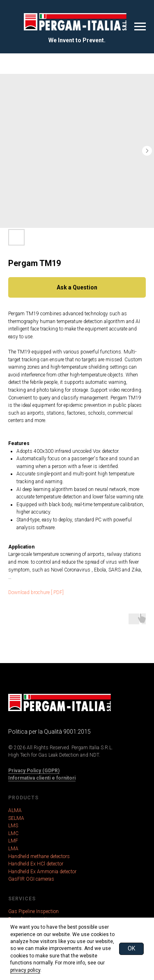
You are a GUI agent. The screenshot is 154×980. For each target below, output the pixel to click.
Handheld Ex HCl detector (36, 864)
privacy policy (25, 970)
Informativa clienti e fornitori (42, 778)
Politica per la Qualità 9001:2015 (49, 732)
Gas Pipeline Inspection (33, 911)
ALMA (15, 810)
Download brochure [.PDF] (36, 592)
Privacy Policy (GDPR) (34, 771)
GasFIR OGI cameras (31, 879)
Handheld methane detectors (39, 856)
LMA (13, 849)
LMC (13, 833)
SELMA (16, 818)
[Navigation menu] (140, 27)
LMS (13, 826)
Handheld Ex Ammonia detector (42, 872)
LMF (13, 841)
